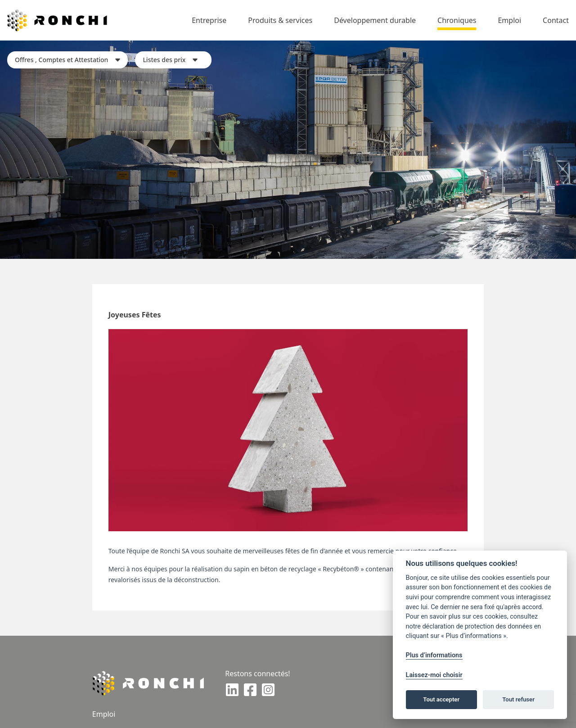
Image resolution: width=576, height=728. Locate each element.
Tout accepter (441, 699)
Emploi (104, 714)
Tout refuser (518, 699)
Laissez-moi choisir (434, 675)
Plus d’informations (434, 655)
